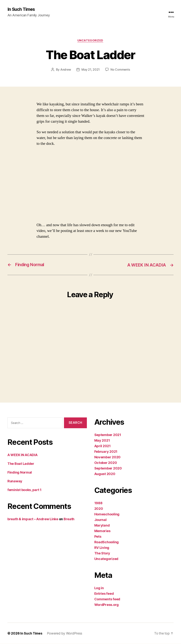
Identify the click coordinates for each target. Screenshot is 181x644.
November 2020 (108, 457)
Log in (99, 588)
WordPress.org (107, 605)
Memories (102, 531)
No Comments (120, 70)
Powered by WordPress (65, 633)
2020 (99, 509)
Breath (69, 519)
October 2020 (106, 463)
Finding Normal (20, 473)
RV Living (102, 548)
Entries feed (104, 594)
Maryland (102, 526)
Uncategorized (90, 41)
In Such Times (21, 9)
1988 (98, 503)
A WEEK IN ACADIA (23, 455)
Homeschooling (107, 514)
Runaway (15, 481)
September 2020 (108, 468)
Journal (100, 520)
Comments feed (107, 599)
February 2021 (106, 452)
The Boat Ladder (21, 464)
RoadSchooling (107, 542)
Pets (98, 537)
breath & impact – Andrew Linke (33, 519)
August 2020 (105, 474)
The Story (102, 553)
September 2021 (108, 435)
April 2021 (102, 446)
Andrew (65, 70)
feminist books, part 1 (24, 490)
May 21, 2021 (91, 70)
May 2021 (102, 441)
